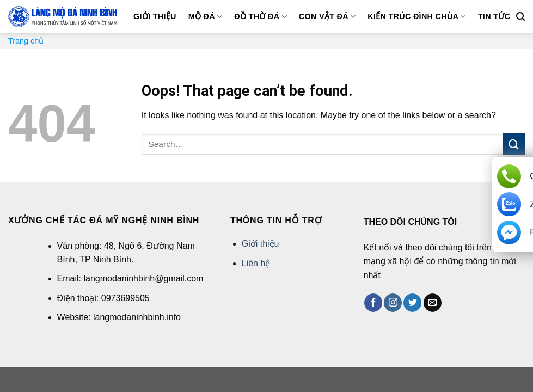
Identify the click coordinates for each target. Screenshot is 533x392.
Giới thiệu (155, 16)
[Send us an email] (433, 303)
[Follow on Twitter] (412, 303)
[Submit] (514, 144)
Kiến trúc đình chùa (416, 17)
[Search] (520, 17)
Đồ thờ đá (260, 17)
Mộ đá (206, 17)
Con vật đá (327, 17)
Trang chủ (26, 41)
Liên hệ (256, 263)
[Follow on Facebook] (373, 303)
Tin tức (494, 16)
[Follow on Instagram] (393, 303)
